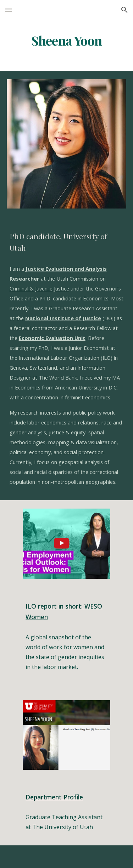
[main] (67, 41)
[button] (9, 10)
